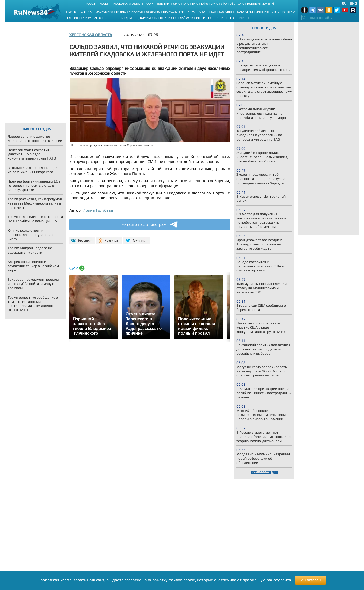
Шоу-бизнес (168, 18)
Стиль (119, 18)
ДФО (241, 4)
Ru (344, 3)
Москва (105, 4)
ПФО (195, 4)
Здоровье (225, 12)
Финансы (136, 12)
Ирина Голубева (98, 210)
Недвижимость (146, 18)
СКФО (214, 4)
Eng (354, 3)
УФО (224, 4)
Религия (72, 18)
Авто (276, 12)
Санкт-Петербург (158, 4)
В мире (71, 12)
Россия (92, 4)
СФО (233, 4)
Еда (213, 12)
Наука (192, 12)
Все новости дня (264, 472)
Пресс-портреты (238, 18)
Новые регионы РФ (261, 4)
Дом (129, 18)
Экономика (105, 12)
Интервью (203, 18)
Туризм (86, 18)
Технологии (244, 12)
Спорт (204, 12)
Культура (289, 12)
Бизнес (121, 12)
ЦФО (186, 4)
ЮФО (204, 4)
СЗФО (177, 4)
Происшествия (174, 12)
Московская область (128, 4)
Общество (153, 12)
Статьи (219, 18)
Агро (98, 18)
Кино (108, 18)
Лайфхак (187, 18)
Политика (86, 12)
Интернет (263, 12)
